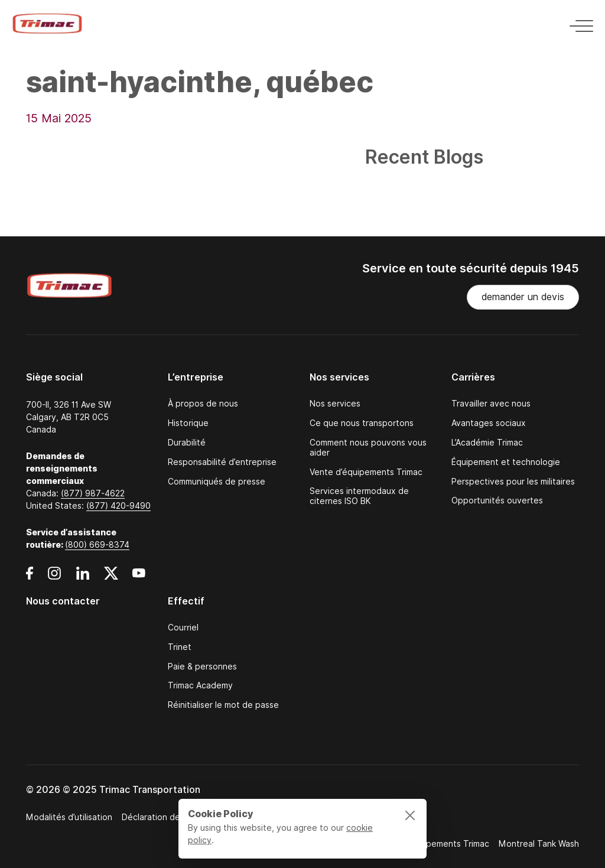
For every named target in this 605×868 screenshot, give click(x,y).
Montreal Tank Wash (539, 844)
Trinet (180, 647)
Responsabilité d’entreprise (222, 462)
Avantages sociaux (489, 423)
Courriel (183, 628)
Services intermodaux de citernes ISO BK (359, 496)
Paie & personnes (202, 667)
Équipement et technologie (506, 462)
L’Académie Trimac (487, 443)
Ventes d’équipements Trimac (431, 844)
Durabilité (187, 443)
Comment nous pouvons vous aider (368, 448)
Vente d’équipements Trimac (366, 472)
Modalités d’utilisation (69, 817)
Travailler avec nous (491, 404)
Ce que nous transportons (362, 423)
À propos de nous (203, 404)
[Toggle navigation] (578, 24)
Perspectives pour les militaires (513, 482)
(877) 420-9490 (118, 506)
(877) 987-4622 (93, 493)
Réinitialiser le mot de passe (223, 705)
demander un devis (523, 297)
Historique (188, 423)
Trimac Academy (200, 686)
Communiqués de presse (217, 482)
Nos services (335, 404)
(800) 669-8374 (97, 545)
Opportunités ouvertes (497, 501)
